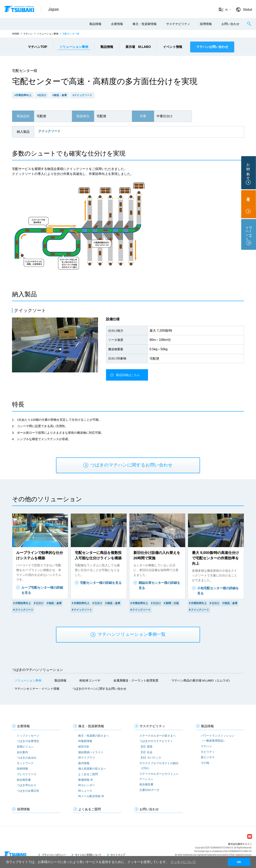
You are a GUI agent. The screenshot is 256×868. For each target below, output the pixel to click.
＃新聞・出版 (171, 603)
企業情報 (117, 24)
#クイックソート (82, 95)
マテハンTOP (37, 47)
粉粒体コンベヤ (90, 680)
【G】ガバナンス (150, 758)
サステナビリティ (178, 24)
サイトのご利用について (88, 855)
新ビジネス (208, 757)
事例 (74, 47)
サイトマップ (118, 855)
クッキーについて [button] (183, 862)
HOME (16, 34)
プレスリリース (27, 774)
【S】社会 (146, 752)
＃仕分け (38, 603)
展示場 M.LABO (138, 47)
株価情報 (84, 780)
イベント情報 (173, 47)
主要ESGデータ (149, 790)
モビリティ (208, 752)
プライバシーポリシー (54, 855)
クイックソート (49, 131)
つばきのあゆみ (27, 758)
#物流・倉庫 (59, 95)
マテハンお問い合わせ (212, 47)
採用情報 (206, 24)
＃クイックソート (23, 610)
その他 (205, 763)
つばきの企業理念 (28, 741)
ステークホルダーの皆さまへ (158, 736)
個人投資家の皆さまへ (92, 769)
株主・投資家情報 (145, 24)
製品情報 (95, 24)
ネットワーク (25, 763)
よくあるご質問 (88, 774)
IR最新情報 (85, 741)
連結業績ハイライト (91, 752)
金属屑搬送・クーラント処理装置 (136, 680)
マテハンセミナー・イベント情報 (37, 689)
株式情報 (84, 763)
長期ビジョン (25, 747)
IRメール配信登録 (89, 796)
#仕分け (42, 95)
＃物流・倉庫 (54, 603)
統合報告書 (24, 780)
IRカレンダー (87, 785)
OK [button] (239, 862)
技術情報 (22, 769)
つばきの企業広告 (28, 791)
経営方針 (84, 747)
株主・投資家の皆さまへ (94, 736)
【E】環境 (146, 747)
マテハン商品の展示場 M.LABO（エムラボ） (201, 680)
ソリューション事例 (48, 34)
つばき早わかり (27, 785)
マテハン (28, 34)
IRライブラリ (87, 758)
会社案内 (22, 752)
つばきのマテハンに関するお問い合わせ (99, 689)
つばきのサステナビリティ (156, 741)
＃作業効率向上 (22, 603)
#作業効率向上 (23, 95)
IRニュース (85, 791)
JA (226, 10)
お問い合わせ (230, 24)
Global (247, 9)
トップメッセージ (28, 736)
